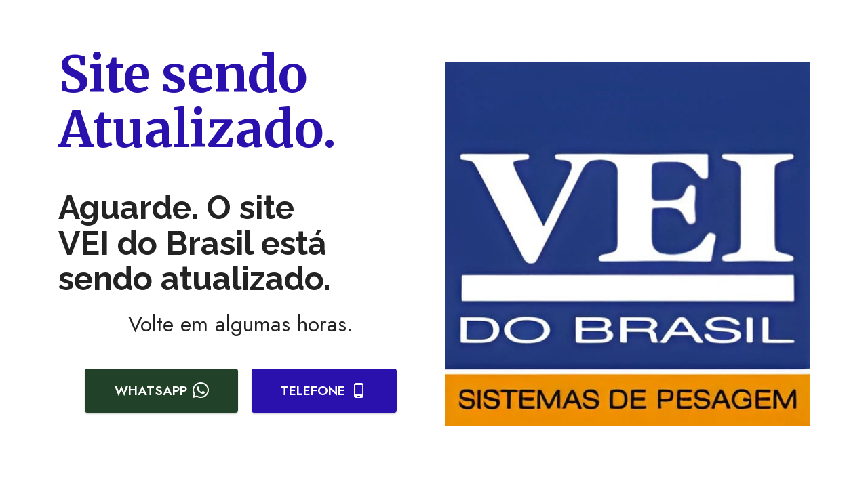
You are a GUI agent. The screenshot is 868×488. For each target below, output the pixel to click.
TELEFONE (324, 390)
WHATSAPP (162, 390)
